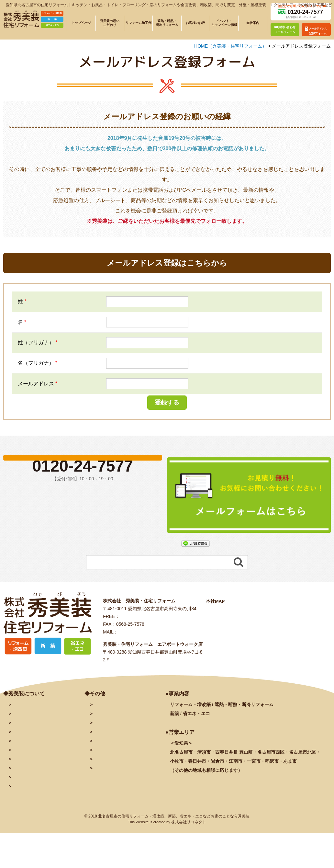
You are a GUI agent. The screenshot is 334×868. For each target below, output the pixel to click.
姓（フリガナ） (38, 343)
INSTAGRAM (107, 743)
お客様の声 (24, 761)
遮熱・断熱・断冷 (42, 743)
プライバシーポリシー (116, 761)
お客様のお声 (195, 23)
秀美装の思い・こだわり (37, 725)
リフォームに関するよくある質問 (46, 779)
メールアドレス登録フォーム (123, 715)
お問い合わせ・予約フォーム (123, 706)
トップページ (81, 23)
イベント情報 (26, 752)
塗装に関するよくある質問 (39, 788)
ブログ (100, 725)
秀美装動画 (105, 752)
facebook (103, 734)
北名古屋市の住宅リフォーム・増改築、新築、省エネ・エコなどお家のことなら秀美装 (174, 818)
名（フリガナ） (38, 363)
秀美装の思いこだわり (110, 23)
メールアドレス (38, 384)
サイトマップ (107, 770)
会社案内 (253, 23)
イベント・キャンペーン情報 (224, 23)
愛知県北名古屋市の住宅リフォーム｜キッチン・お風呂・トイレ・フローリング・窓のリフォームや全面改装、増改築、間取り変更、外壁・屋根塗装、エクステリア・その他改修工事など (169, 5)
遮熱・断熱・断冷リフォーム (167, 23)
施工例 (30, 734)
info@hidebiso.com (136, 634)
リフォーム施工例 (139, 23)
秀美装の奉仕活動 (30, 770)
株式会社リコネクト (189, 824)
